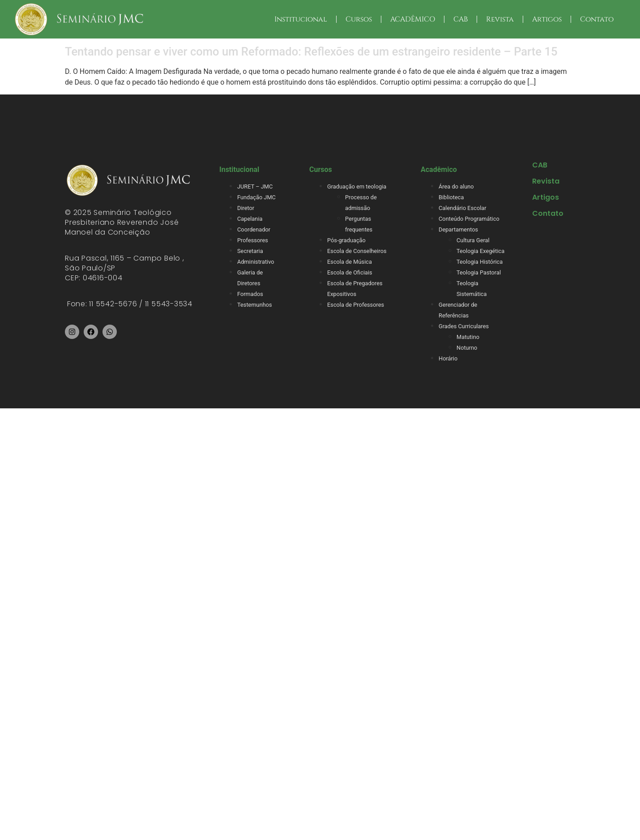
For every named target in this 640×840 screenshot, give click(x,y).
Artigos (547, 19)
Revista (500, 19)
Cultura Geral (473, 240)
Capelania (250, 219)
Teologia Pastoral (479, 272)
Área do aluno (456, 186)
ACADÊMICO (413, 19)
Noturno (467, 348)
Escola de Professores (356, 305)
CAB (461, 19)
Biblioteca (451, 197)
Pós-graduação (346, 240)
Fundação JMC (256, 197)
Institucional (301, 19)
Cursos (359, 19)
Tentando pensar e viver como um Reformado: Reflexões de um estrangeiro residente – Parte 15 (311, 51)
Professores (253, 240)
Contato (597, 19)
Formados (250, 294)
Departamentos (458, 229)
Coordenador (254, 229)
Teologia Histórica (480, 262)
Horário (448, 358)
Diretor (246, 208)
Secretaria (250, 251)
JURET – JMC (255, 186)
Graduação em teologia (357, 186)
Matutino (468, 337)
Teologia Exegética (480, 251)
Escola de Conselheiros (357, 251)
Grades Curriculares (464, 326)
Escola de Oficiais (350, 272)
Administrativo (256, 262)
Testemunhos (255, 305)
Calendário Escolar (463, 208)
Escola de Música (350, 262)
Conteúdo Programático (469, 219)
